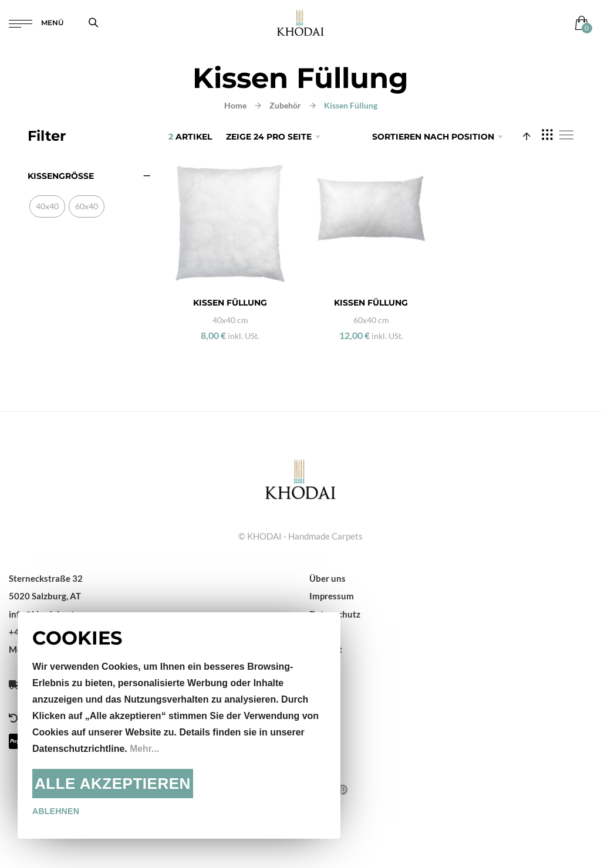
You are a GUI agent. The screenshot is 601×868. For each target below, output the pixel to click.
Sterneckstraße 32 (46, 578)
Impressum (332, 596)
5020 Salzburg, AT (45, 596)
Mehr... (145, 749)
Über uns (327, 578)
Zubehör (285, 105)
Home (235, 105)
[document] (179, 725)
